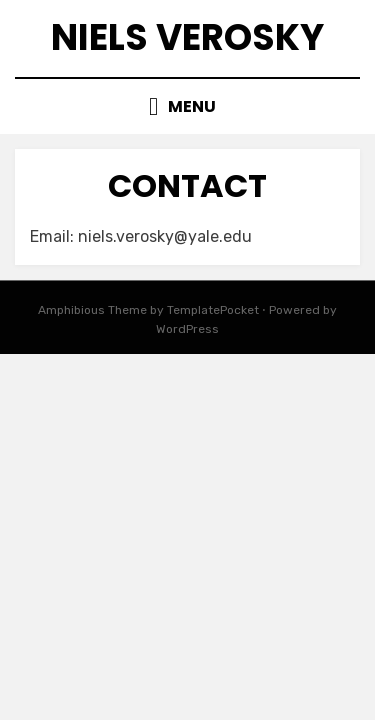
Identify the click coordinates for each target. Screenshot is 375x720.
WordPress (187, 329)
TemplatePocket (213, 310)
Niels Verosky (187, 37)
